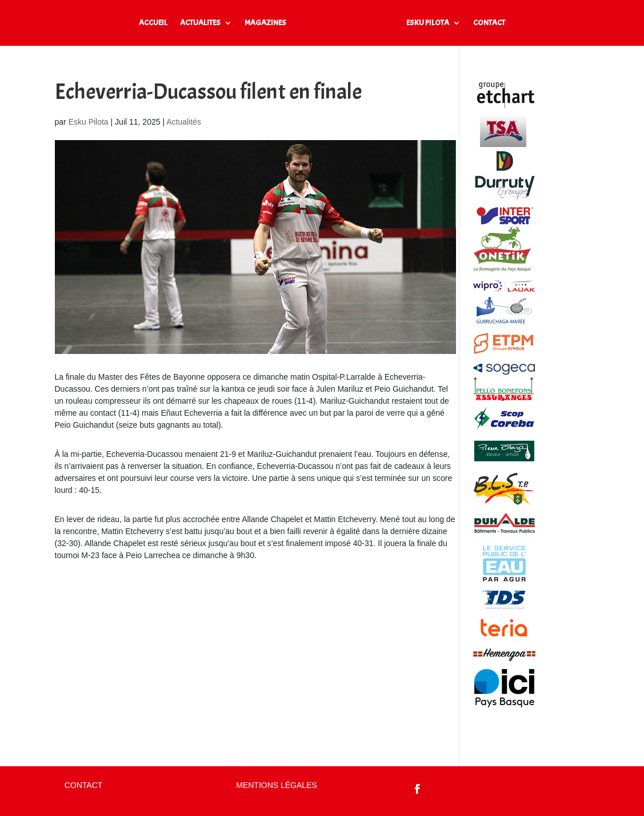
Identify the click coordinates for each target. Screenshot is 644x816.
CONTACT (489, 23)
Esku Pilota (89, 122)
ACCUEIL (153, 23)
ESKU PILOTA (428, 23)
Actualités (184, 122)
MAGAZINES (265, 23)
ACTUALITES (200, 23)
